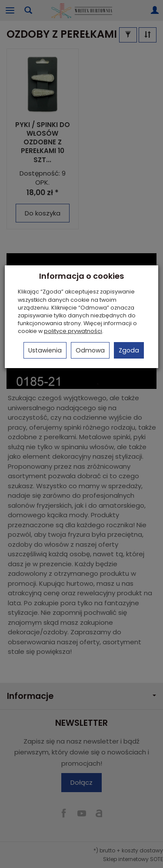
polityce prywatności (73, 331)
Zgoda (129, 350)
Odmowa (90, 350)
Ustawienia (45, 350)
